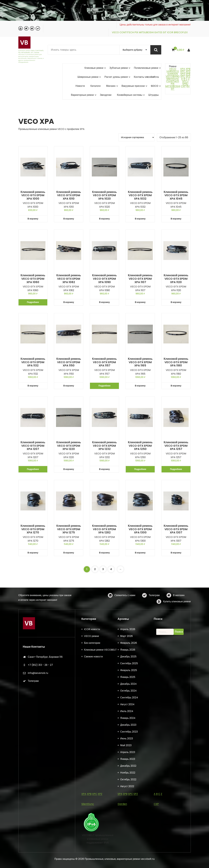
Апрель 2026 (128, 855)
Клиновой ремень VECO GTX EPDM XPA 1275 (69, 529)
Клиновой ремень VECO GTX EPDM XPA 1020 (104, 195)
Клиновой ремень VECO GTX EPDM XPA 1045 (176, 195)
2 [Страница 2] (95, 569)
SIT (165, 32)
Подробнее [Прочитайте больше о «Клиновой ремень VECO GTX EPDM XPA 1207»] (33, 469)
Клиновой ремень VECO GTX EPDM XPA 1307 (176, 529)
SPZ (188, 76)
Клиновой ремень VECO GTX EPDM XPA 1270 (33, 529)
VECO (115, 32)
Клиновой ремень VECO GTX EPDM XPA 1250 (140, 446)
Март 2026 (127, 862)
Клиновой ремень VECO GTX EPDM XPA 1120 (176, 279)
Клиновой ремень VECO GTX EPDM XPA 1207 (33, 446)
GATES (158, 32)
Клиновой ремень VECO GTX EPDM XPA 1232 (104, 446)
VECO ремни (92, 862)
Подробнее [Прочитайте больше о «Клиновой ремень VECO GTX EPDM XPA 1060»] (33, 302)
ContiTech (173, 81)
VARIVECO (173, 71)
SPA (183, 74)
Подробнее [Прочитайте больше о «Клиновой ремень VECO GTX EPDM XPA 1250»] (140, 469)
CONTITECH (127, 32)
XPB (188, 69)
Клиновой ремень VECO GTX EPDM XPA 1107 (140, 279)
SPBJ (185, 84)
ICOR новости (92, 855)
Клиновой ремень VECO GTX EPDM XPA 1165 (140, 362)
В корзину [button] (33, 219)
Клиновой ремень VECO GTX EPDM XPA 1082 (69, 279)
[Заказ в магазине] (136, 137)
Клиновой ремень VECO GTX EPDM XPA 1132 (33, 362)
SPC (183, 76)
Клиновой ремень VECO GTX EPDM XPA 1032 (140, 195)
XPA (183, 69)
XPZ (188, 71)
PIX (136, 32)
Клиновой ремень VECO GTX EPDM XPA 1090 (104, 279)
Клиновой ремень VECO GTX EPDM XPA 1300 (140, 529)
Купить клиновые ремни (177, 612)
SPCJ (185, 81)
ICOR (170, 32)
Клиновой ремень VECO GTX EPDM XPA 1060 (33, 279)
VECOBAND (173, 76)
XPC (183, 71)
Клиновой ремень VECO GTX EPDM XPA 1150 (69, 362)
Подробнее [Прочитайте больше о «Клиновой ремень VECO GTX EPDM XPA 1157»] (104, 386)
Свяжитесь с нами (125, 605)
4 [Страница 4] (111, 569)
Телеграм (154, 605)
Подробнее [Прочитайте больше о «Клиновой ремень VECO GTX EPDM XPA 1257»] (176, 469)
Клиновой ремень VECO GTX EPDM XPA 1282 (104, 529)
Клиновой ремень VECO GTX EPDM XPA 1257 (176, 446)
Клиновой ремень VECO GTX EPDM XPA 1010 (69, 195)
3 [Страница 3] (103, 569)
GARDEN (173, 74)
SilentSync (173, 79)
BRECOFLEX (181, 32)
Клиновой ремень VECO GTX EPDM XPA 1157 (104, 362)
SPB (188, 74)
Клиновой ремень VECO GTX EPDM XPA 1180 (176, 362)
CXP (183, 86)
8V (188, 86)
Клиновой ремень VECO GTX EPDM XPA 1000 (33, 195)
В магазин (179, 605)
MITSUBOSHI (146, 32)
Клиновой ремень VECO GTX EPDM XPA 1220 (69, 446)
